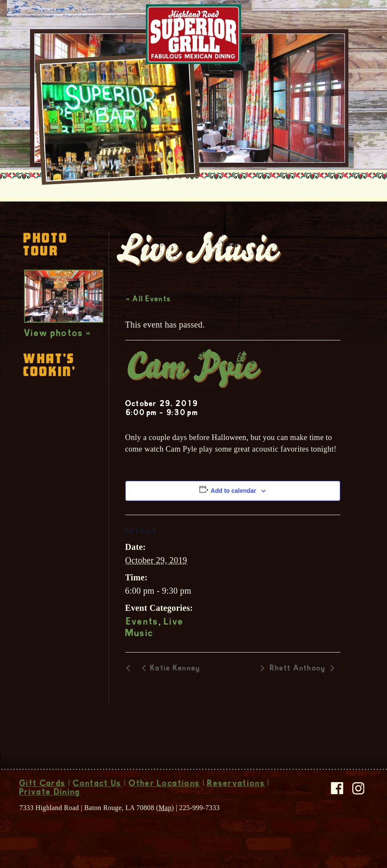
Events (142, 622)
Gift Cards (42, 784)
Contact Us (97, 784)
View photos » (58, 334)
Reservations (236, 784)
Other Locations (164, 784)
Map (165, 808)
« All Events (149, 300)
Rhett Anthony (298, 669)
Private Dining (50, 793)
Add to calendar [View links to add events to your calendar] (233, 491)
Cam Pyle (192, 369)
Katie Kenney (175, 669)
